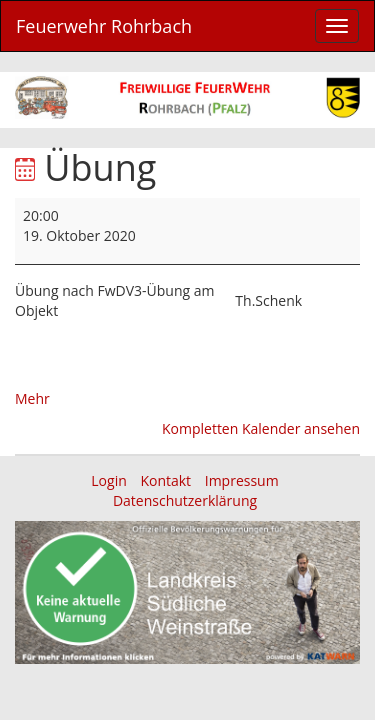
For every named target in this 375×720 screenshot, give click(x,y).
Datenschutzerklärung (185, 500)
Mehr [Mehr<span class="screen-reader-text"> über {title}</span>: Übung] (32, 398)
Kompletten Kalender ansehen (261, 428)
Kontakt (165, 480)
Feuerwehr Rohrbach (104, 26)
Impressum (242, 480)
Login (108, 480)
